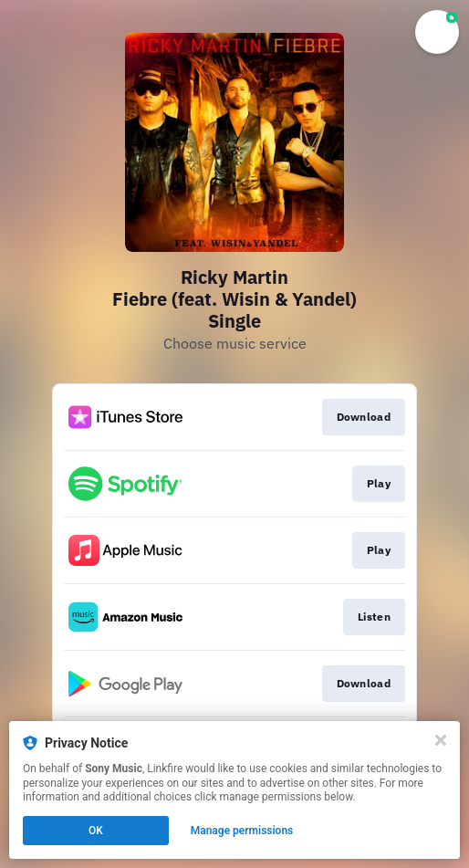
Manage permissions (242, 831)
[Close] (441, 740)
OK (96, 831)
